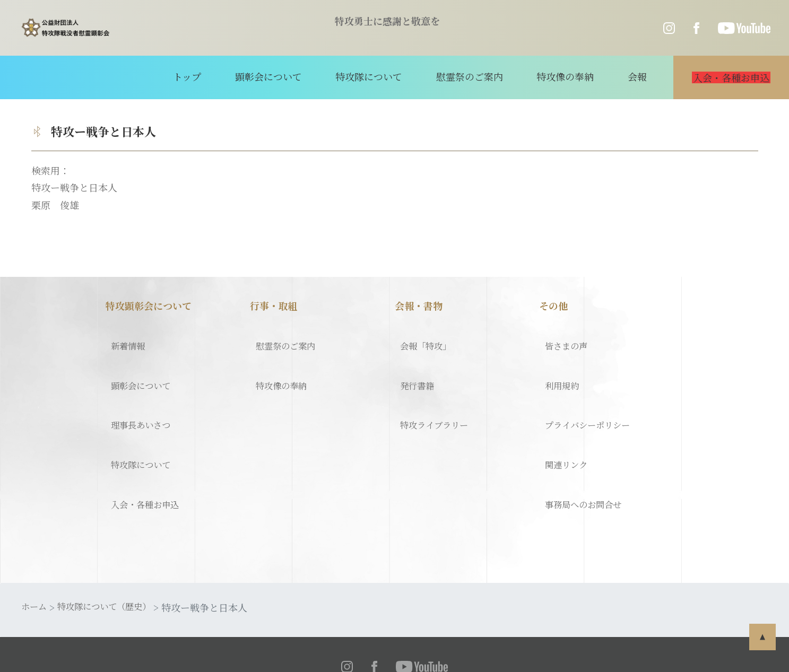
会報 (621, 76)
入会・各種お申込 (144, 452)
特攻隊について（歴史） (113, 549)
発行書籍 (414, 368)
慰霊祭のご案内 (468, 76)
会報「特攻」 (423, 340)
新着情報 (125, 340)
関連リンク (563, 424)
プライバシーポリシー (587, 396)
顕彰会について (281, 76)
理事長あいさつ (139, 396)
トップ (207, 76)
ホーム (36, 549)
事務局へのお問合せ (582, 452)
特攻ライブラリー (432, 396)
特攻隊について (375, 76)
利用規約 (558, 368)
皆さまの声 (563, 340)
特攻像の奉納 (557, 76)
